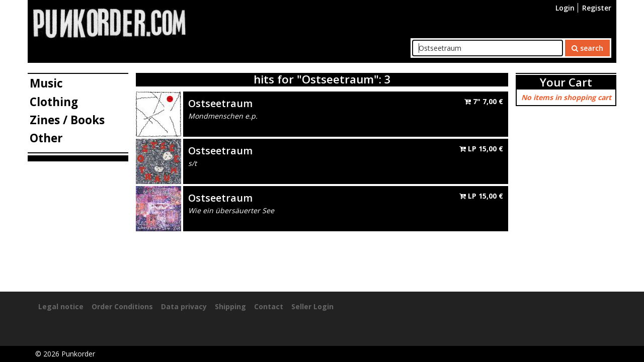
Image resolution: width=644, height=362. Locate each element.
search (587, 48)
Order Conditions (122, 306)
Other (46, 138)
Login (565, 8)
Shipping (230, 306)
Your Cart (566, 82)
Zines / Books (67, 120)
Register (597, 8)
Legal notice (61, 306)
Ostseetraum (220, 103)
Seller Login (312, 306)
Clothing (54, 102)
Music (46, 83)
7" (484, 101)
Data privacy (184, 306)
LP (481, 149)
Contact (269, 306)
